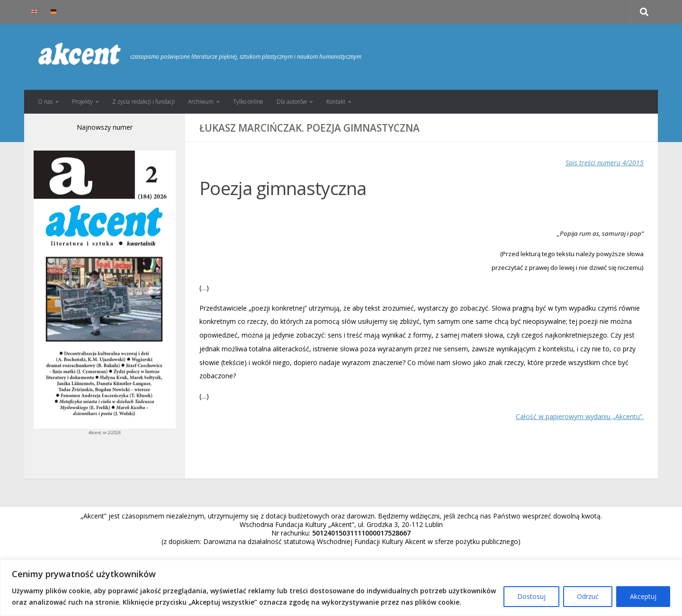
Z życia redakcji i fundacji (144, 102)
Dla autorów (292, 102)
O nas (45, 102)
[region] (341, 588)
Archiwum (201, 102)
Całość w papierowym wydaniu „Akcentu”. (580, 416)
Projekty (82, 102)
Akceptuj (643, 596)
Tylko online (248, 102)
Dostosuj (531, 596)
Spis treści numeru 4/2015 (605, 163)
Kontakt (336, 102)
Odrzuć (588, 596)
